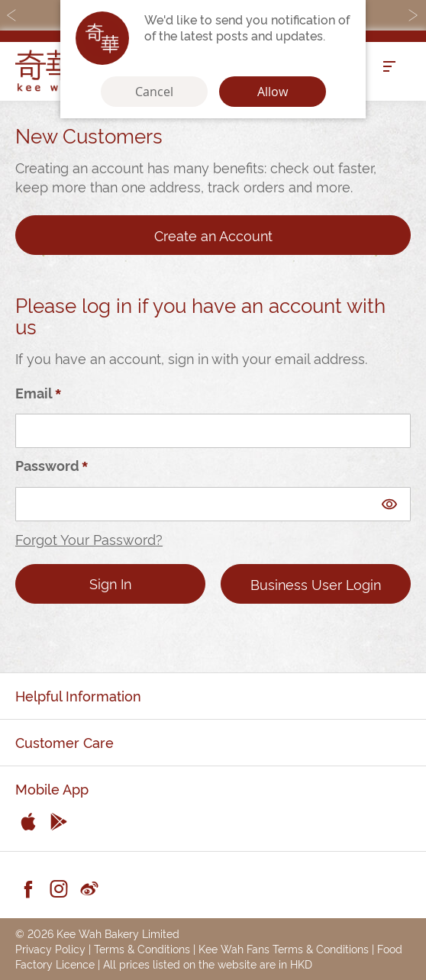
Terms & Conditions (142, 948)
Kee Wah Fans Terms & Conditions (284, 948)
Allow (273, 92)
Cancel (154, 92)
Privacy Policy (50, 948)
